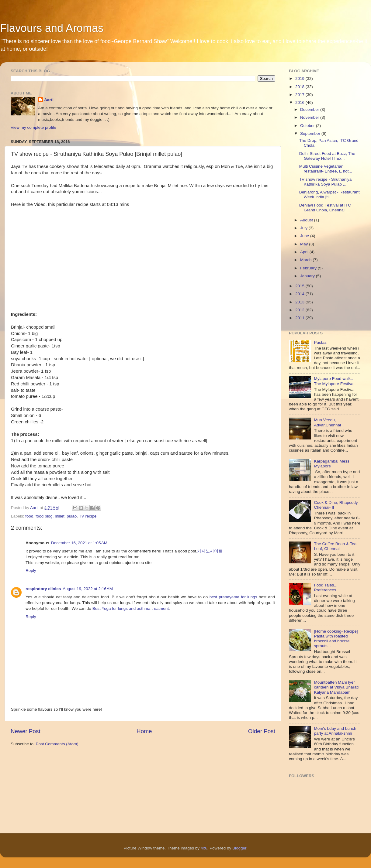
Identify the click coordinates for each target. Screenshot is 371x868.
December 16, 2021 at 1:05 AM (79, 543)
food (29, 516)
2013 (300, 302)
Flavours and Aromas (52, 28)
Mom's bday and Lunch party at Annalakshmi (335, 731)
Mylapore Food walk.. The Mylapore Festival (334, 381)
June (305, 236)
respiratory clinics (43, 589)
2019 (300, 79)
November (310, 117)
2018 (300, 87)
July (304, 228)
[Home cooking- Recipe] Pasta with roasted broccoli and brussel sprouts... (336, 639)
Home (144, 731)
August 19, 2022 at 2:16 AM (88, 589)
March (306, 260)
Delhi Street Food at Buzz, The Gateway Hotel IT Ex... (327, 156)
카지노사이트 (210, 551)
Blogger (239, 848)
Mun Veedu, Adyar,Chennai (327, 422)
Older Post (262, 731)
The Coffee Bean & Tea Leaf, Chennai (335, 546)
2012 (300, 310)
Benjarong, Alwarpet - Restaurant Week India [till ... (329, 195)
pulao (72, 516)
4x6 (204, 848)
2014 (300, 294)
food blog (44, 516)
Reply (31, 571)
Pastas (320, 342)
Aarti (49, 100)
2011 (300, 318)
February (309, 268)
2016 (300, 103)
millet (60, 516)
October (308, 126)
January (308, 276)
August (307, 220)
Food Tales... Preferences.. (326, 588)
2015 (300, 286)
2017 (300, 95)
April (305, 252)
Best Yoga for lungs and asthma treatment (131, 608)
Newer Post (26, 731)
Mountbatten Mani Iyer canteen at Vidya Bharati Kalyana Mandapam (336, 687)
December (310, 109)
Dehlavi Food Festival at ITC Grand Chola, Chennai (325, 208)
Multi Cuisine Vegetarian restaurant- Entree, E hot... (326, 169)
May (305, 244)
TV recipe (88, 516)
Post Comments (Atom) (57, 744)
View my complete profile (33, 127)
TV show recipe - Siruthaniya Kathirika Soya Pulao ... (326, 182)
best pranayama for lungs (233, 597)
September (311, 133)
